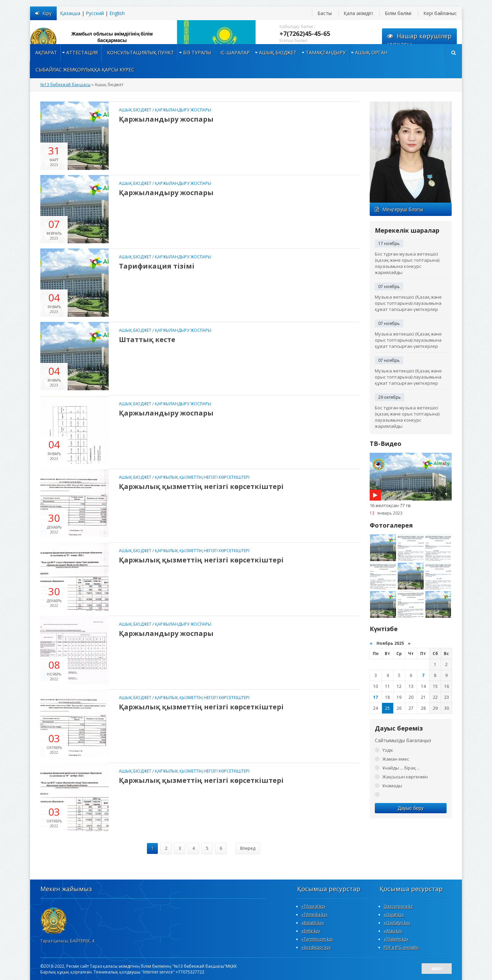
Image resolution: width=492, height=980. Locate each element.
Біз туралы (197, 52)
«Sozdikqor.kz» (316, 947)
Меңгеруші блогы (399, 209)
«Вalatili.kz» (313, 923)
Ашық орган (371, 52)
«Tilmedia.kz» (315, 915)
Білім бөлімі (398, 13)
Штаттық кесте (147, 339)
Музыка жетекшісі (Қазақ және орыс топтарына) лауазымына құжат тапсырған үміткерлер (408, 303)
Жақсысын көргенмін (405, 777)
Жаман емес (396, 759)
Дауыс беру (411, 808)
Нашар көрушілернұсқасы (419, 40)
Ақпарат (46, 52)
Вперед (248, 848)
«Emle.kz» (311, 931)
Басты (325, 13)
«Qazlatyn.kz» (397, 923)
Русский (95, 13)
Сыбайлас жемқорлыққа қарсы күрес (85, 70)
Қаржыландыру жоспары (183, 110)
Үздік (388, 750)
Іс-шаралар (235, 52)
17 (375, 697)
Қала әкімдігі (358, 13)
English (117, 13)
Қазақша (70, 13)
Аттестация (82, 52)
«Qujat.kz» (394, 915)
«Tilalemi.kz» (396, 939)
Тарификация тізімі (157, 266)
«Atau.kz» (393, 931)
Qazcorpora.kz (398, 906)
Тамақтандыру (326, 52)
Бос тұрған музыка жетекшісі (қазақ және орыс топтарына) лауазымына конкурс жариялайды (407, 263)
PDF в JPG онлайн (401, 947)
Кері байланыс (440, 13)
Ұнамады (392, 786)
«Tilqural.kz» (313, 906)
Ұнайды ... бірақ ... (401, 768)
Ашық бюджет (278, 52)
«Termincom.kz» (317, 939)
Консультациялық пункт (140, 52)
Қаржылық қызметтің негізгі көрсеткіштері (202, 477)
